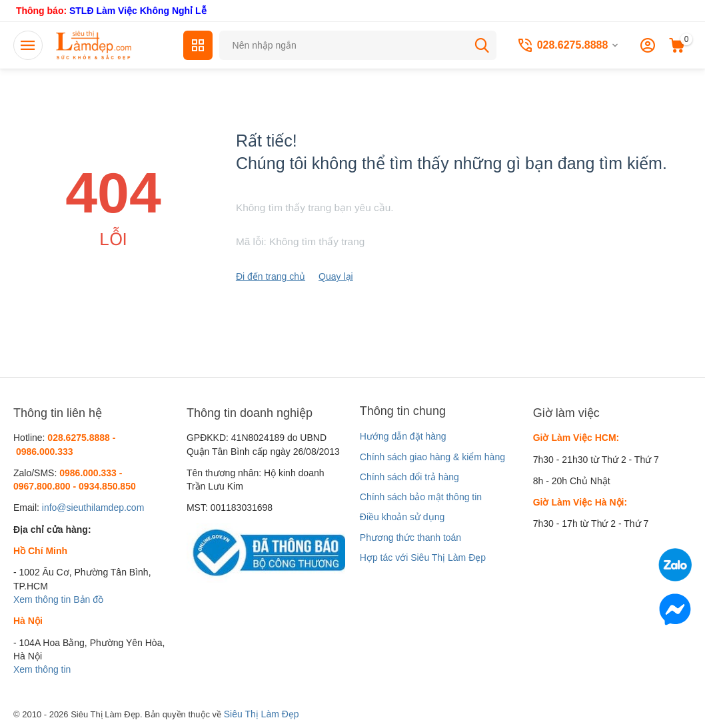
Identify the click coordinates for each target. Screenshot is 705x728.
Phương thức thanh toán (410, 538)
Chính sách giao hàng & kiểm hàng (432, 457)
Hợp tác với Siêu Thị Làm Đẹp (423, 557)
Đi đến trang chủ (271, 276)
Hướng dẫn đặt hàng (403, 436)
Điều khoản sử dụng (402, 517)
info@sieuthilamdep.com (93, 508)
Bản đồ (88, 599)
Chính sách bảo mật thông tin (421, 497)
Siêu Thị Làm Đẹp (262, 714)
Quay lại (336, 276)
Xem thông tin (42, 599)
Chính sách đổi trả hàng (409, 477)
